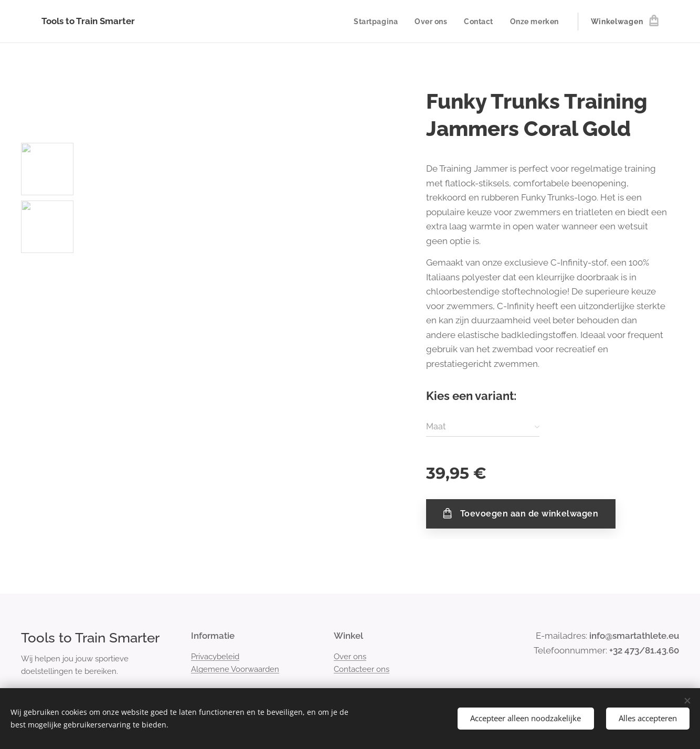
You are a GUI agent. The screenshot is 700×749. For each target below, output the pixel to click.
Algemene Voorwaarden (235, 669)
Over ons (350, 657)
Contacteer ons (362, 669)
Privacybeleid (215, 657)
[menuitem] (376, 22)
